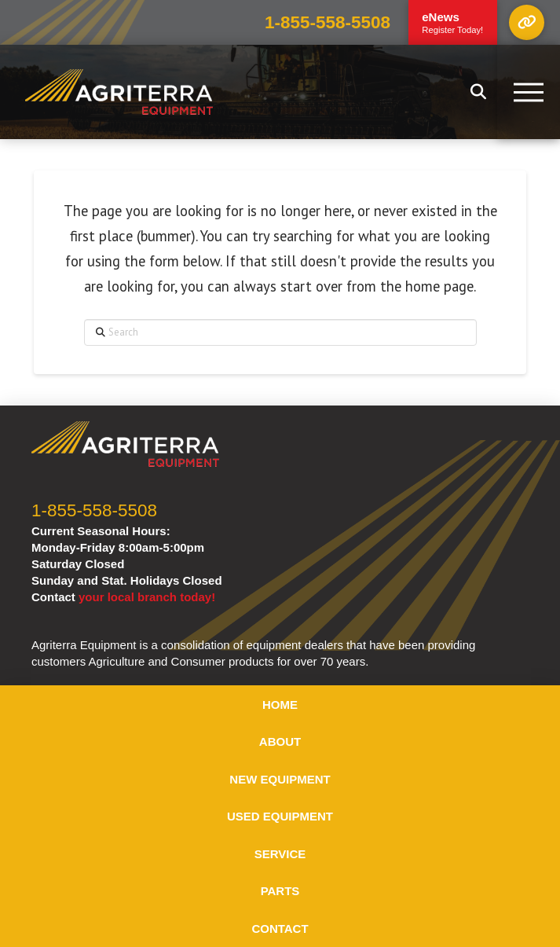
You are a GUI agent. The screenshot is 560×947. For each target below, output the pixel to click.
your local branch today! (147, 597)
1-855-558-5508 (328, 22)
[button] (527, 22)
